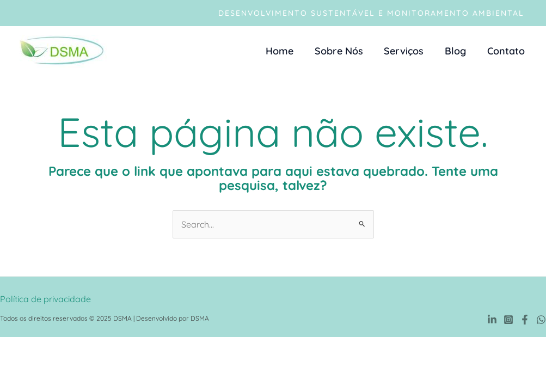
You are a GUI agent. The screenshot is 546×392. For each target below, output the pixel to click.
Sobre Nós (344, 51)
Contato (507, 51)
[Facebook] (525, 320)
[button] (371, 13)
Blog (458, 51)
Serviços (407, 51)
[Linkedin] (492, 320)
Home (286, 51)
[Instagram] (508, 320)
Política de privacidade (45, 299)
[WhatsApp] (541, 320)
